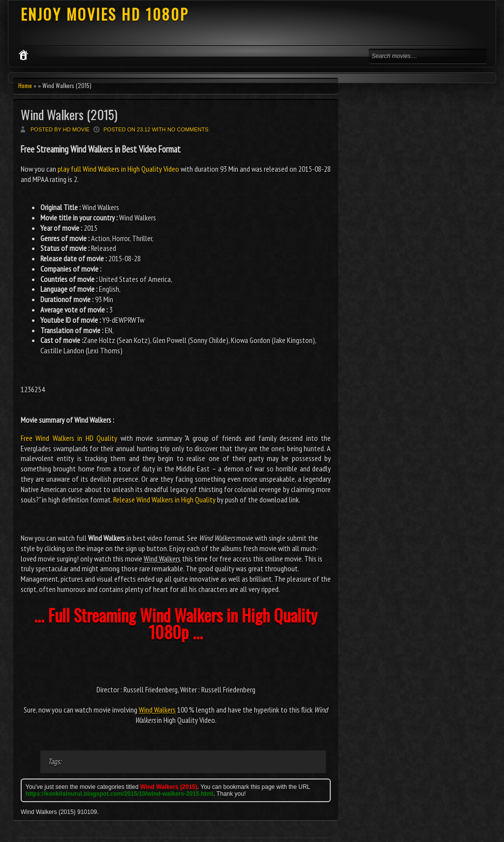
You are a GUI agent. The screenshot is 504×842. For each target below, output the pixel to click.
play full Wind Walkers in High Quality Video (118, 169)
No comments (188, 129)
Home (25, 85)
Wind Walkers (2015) (69, 114)
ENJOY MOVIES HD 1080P (105, 14)
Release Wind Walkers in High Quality (164, 499)
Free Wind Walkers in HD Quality (69, 438)
